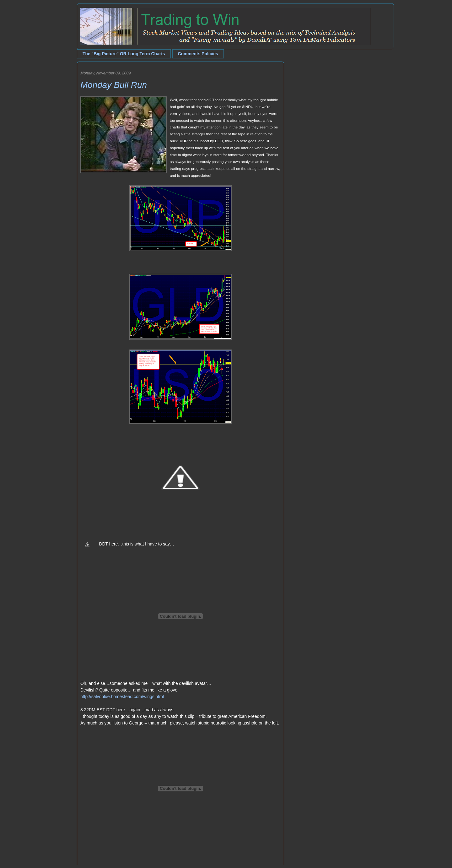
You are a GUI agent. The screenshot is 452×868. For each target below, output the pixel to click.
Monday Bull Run (114, 85)
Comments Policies (198, 54)
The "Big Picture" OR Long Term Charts (124, 54)
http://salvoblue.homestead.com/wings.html (122, 697)
